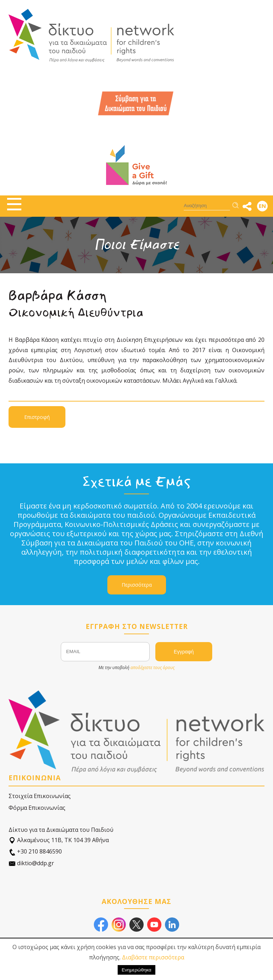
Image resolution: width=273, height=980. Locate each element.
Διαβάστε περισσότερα (153, 957)
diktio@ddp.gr (31, 863)
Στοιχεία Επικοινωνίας (40, 796)
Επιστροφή (37, 417)
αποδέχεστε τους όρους (152, 667)
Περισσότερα (137, 585)
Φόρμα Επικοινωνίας (37, 808)
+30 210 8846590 (35, 852)
